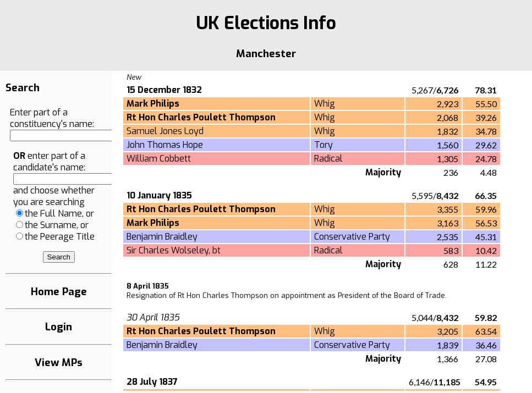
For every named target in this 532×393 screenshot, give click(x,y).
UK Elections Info (266, 23)
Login (59, 327)
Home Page (59, 292)
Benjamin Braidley (162, 237)
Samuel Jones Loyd (165, 131)
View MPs (59, 362)
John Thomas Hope (165, 145)
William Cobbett (159, 159)
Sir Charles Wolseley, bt (174, 250)
